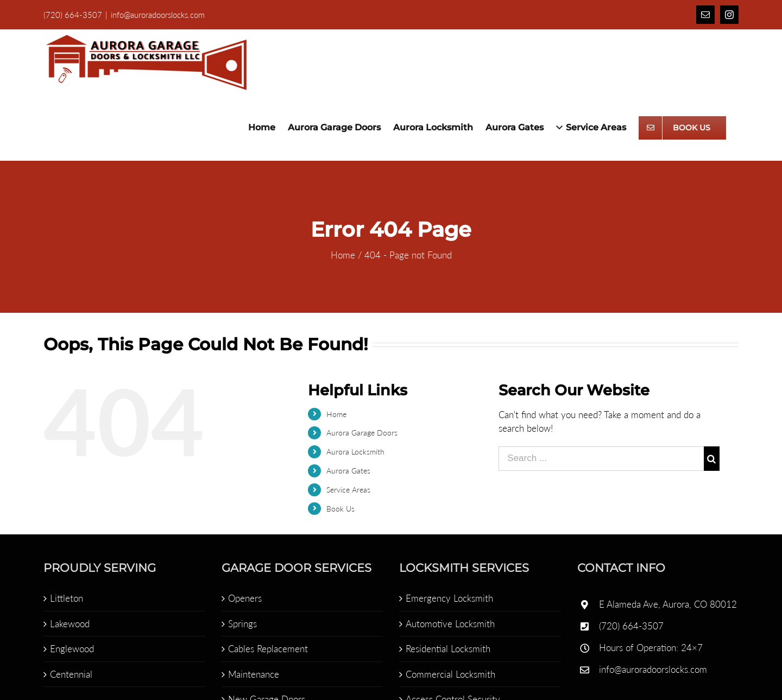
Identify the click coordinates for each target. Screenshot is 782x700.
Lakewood (68, 624)
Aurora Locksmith (353, 452)
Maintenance (251, 674)
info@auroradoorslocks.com (156, 15)
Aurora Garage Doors (359, 433)
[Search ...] (599, 459)
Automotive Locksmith (448, 624)
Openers (242, 598)
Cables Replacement (265, 649)
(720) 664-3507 (629, 626)
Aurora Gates (346, 471)
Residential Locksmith (446, 649)
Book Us (338, 509)
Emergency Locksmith (447, 598)
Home (334, 414)
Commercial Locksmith (448, 674)
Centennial (69, 674)
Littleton (64, 598)
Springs (240, 624)
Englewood (70, 649)
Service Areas (346, 490)
